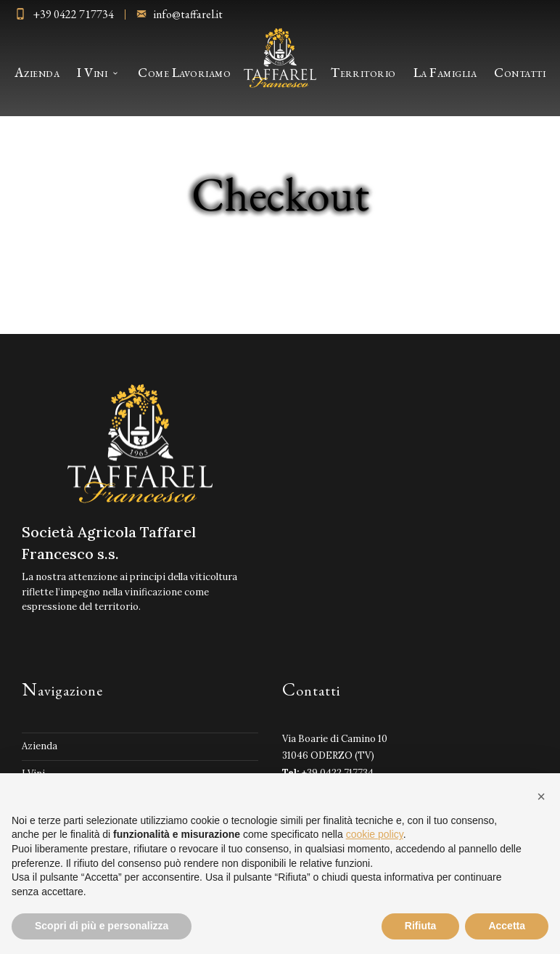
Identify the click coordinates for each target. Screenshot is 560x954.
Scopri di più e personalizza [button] (102, 926)
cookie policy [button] (375, 834)
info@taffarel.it (188, 14)
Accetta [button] (507, 926)
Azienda (40, 746)
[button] (541, 796)
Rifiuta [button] (421, 926)
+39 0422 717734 (73, 14)
